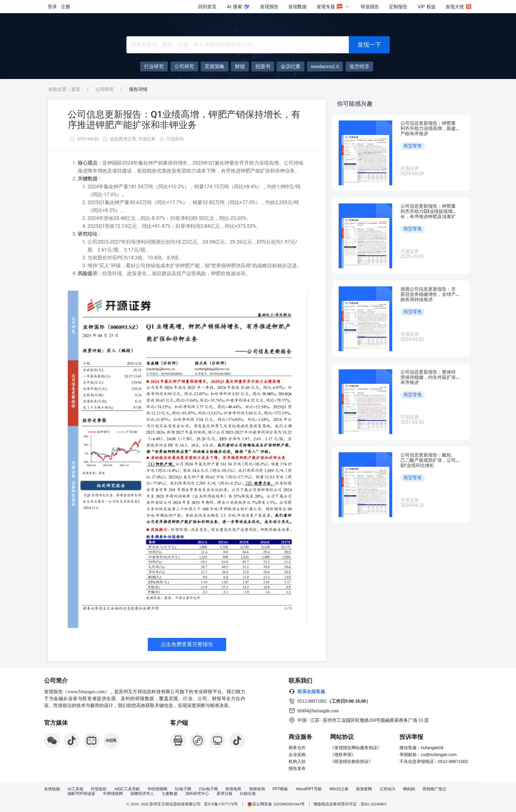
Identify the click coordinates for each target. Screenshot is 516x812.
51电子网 (183, 789)
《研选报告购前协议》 (351, 761)
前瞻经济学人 (142, 794)
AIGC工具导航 (127, 789)
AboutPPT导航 (309, 789)
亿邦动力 (388, 789)
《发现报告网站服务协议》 (356, 748)
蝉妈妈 (409, 789)
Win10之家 (339, 789)
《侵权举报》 (343, 755)
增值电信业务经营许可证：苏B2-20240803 (350, 804)
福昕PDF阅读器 (81, 794)
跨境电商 (233, 789)
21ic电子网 (208, 789)
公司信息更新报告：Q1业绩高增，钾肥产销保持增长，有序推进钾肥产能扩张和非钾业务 (184, 120)
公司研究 (105, 89)
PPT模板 (280, 789)
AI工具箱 (75, 789)
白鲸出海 (248, 794)
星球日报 (224, 794)
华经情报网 (157, 789)
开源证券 (147, 139)
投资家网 (364, 789)
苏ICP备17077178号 (221, 804)
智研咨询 (257, 789)
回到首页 (207, 7)
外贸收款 (99, 789)
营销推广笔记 (434, 789)
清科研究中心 (197, 794)
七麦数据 (169, 794)
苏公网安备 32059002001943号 (276, 804)
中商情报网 (113, 794)
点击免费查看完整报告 (187, 644)
